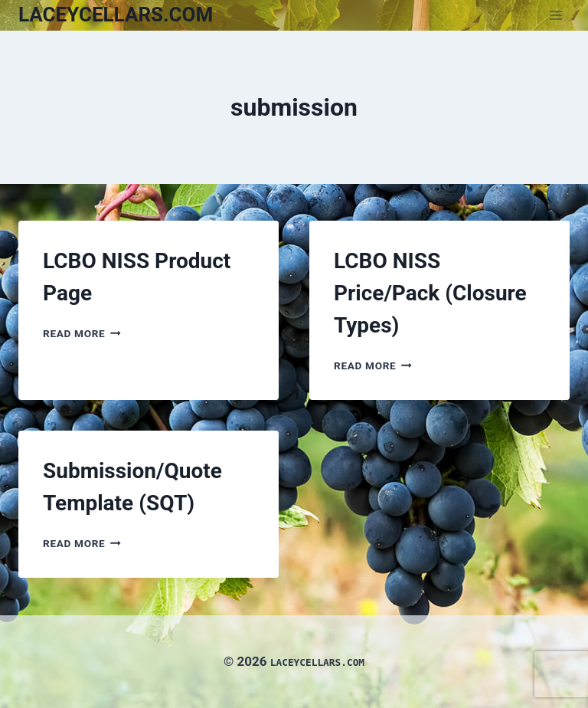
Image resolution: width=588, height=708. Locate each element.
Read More (82, 333)
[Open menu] (555, 15)
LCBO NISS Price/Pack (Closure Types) (430, 293)
